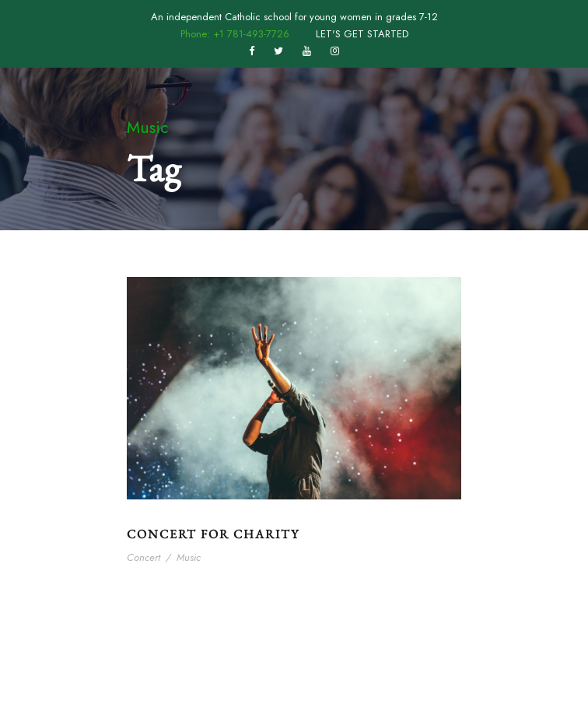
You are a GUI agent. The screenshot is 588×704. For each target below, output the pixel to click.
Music (189, 557)
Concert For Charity (213, 534)
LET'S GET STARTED (362, 34)
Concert (143, 557)
